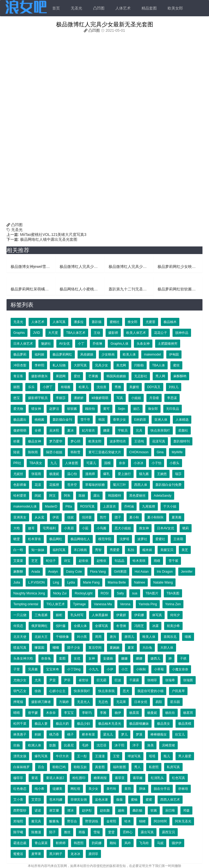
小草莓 (159, 669)
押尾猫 (18, 702)
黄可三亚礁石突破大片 (105, 452)
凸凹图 (99, 8)
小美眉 (69, 528)
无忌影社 (141, 376)
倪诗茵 (87, 517)
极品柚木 (170, 322)
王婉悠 (162, 474)
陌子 (53, 832)
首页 (56, 8)
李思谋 (172, 398)
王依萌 (178, 539)
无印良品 (173, 409)
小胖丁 (48, 387)
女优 (77, 658)
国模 (107, 463)
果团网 (61, 376)
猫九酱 (144, 474)
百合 (41, 767)
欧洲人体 (35, 745)
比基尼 (69, 745)
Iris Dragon (165, 572)
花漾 (38, 485)
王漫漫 (100, 756)
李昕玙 (87, 713)
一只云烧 (20, 615)
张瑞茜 (188, 680)
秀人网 (160, 376)
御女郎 (153, 409)
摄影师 (113, 333)
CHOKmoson (139, 452)
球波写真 (134, 756)
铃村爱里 (20, 496)
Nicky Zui (60, 593)
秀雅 (118, 387)
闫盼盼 (139, 365)
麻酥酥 (18, 572)
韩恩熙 (79, 843)
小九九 (94, 669)
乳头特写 (77, 615)
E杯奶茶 (140, 420)
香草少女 (119, 420)
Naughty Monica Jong (29, 593)
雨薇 (82, 832)
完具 (139, 430)
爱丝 (77, 376)
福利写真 (59, 550)
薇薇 (119, 800)
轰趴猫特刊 (182, 441)
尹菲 (67, 680)
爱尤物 (18, 409)
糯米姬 (147, 550)
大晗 (17, 528)
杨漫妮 (54, 474)
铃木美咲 (139, 561)
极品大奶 (62, 724)
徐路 (38, 691)
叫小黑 (82, 637)
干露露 (134, 680)
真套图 (100, 767)
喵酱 (188, 637)
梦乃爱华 (56, 441)
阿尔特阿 (160, 821)
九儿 (54, 463)
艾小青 (18, 800)
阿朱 (67, 496)
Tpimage (79, 604)
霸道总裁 (20, 843)
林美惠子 (20, 734)
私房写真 (173, 767)
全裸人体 (80, 626)
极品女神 (35, 441)
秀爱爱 (115, 550)
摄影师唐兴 (39, 376)
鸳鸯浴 (18, 854)
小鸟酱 (102, 528)
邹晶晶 (119, 561)
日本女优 (141, 702)
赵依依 (84, 561)
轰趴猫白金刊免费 (168, 485)
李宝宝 (69, 713)
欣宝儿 (180, 734)
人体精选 (182, 420)
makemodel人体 (25, 506)
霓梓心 (128, 832)
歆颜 (53, 745)
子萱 (17, 669)
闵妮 (38, 496)
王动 (97, 333)
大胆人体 (167, 648)
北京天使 (20, 637)
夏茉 (131, 648)
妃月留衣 (88, 430)
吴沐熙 (54, 430)
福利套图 (119, 767)
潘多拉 (79, 322)
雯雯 (111, 832)
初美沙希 (173, 626)
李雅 (103, 713)
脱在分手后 (162, 789)
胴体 (142, 789)
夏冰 (70, 430)
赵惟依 (102, 561)
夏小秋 (134, 517)
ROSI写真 (87, 506)
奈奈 (122, 463)
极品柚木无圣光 (110, 724)
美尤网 (121, 365)
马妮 (160, 843)
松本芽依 (35, 539)
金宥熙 (111, 821)
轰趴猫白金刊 (62, 420)
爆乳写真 (41, 756)
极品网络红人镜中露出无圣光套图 (48, 239)
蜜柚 (134, 800)
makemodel (152, 354)
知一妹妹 (38, 550)
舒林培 (183, 789)
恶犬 (126, 691)
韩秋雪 (75, 452)
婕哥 (31, 528)
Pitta (69, 506)
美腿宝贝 (167, 550)
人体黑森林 (100, 615)
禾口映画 (80, 550)
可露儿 (91, 463)
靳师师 (61, 843)
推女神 (144, 528)
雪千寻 (85, 420)
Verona (125, 604)
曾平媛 (33, 713)
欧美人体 (129, 354)
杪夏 (17, 441)
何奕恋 (18, 626)
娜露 (106, 430)
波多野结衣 (118, 441)
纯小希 (39, 789)
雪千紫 (173, 561)
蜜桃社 (115, 322)
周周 (98, 637)
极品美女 (164, 724)
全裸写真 (102, 626)
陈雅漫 (36, 832)
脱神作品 (182, 333)
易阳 (159, 702)
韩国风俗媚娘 (116, 376)
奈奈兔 (46, 658)
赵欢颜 (105, 810)
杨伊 (118, 713)
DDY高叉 (154, 387)
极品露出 (20, 420)
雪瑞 (97, 832)
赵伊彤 (87, 810)
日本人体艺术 (23, 344)
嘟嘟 (56, 648)
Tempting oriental (26, 604)
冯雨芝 (139, 626)
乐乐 (31, 387)
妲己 (137, 409)
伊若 (56, 517)
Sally (120, 593)
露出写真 (147, 832)
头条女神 (143, 344)
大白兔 (147, 648)
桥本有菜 (88, 734)
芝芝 (35, 561)
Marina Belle (117, 582)
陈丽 (82, 496)
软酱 (154, 810)
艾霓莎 (36, 800)
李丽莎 (61, 398)
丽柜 (59, 615)
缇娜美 (57, 789)
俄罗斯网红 (39, 626)
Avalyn (53, 572)
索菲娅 (138, 778)
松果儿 (84, 387)
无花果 (121, 702)
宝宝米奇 (53, 669)
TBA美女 (36, 463)
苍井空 (72, 485)
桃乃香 (54, 734)
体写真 (157, 615)
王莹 (116, 756)
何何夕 (175, 615)
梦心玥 (75, 441)
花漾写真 (159, 441)
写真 (120, 398)
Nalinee (140, 582)
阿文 (53, 496)
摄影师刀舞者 (41, 702)
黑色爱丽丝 (137, 496)
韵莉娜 (97, 843)
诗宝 (67, 561)
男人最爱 (185, 756)
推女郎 (133, 322)
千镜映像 (62, 637)
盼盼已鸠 (59, 767)
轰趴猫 (97, 322)
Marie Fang (91, 582)
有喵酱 (66, 387)
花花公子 (161, 333)
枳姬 (38, 734)
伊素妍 (121, 615)
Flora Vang (98, 572)
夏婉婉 (115, 648)
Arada (36, 572)
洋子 (136, 745)
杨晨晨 (134, 713)
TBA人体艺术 (76, 333)
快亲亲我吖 (82, 691)
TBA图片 (152, 593)
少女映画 (108, 354)
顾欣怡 (90, 409)
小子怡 (156, 463)
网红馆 (75, 789)
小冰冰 (139, 463)
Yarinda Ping (148, 604)
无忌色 (103, 702)
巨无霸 (102, 680)
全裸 (38, 430)
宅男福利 (49, 528)
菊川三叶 (119, 485)
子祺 (183, 658)
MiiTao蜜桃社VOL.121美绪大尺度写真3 (53, 235)
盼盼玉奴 (80, 767)
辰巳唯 (170, 810)
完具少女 (102, 365)
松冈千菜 (20, 724)
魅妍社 (46, 344)
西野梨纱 (20, 810)
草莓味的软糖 (95, 485)
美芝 (185, 550)
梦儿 (124, 734)
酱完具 (36, 821)
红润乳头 (157, 778)
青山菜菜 (41, 843)
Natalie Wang (163, 582)
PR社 (17, 463)
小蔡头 (174, 463)
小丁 (81, 344)
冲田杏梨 (20, 365)
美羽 (128, 789)
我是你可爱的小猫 (150, 691)
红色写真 (179, 778)
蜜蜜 (149, 800)
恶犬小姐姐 (123, 528)
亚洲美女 (20, 517)
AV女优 (64, 344)
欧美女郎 (175, 8)
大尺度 (53, 333)
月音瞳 (154, 398)
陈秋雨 (33, 452)
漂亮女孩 (20, 756)
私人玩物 (59, 365)
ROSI (105, 593)
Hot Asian (142, 572)
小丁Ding (74, 669)
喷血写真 (20, 648)
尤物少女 (20, 680)
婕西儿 (155, 658)
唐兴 (113, 637)
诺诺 (38, 810)
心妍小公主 (57, 691)
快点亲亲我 (106, 691)
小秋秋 (141, 669)
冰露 (155, 626)
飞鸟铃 (144, 843)
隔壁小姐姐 (54, 452)
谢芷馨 (54, 810)
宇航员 (123, 430)
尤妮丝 (18, 474)
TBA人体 (159, 365)
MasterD (51, 506)
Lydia (71, 582)
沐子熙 (119, 745)
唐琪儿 (129, 637)
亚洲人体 (161, 420)
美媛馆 (134, 387)
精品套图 (149, 8)
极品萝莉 (20, 354)
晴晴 (17, 713)
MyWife (177, 452)
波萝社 (142, 539)
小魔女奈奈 (180, 669)
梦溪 (139, 734)
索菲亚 (120, 778)
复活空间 (95, 648)
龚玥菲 (93, 854)
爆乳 (106, 474)
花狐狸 (54, 485)
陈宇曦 (18, 832)
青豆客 (18, 376)
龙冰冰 (75, 854)
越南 (121, 810)
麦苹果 (36, 854)
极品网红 (56, 539)
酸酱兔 (54, 821)
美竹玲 (111, 789)
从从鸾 (39, 517)
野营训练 (92, 821)
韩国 (102, 420)
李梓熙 (39, 365)
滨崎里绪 (168, 745)
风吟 (128, 843)
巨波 (118, 680)
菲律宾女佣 (79, 800)
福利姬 (39, 354)
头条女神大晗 (23, 658)
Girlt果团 (120, 572)
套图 (62, 658)
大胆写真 (80, 365)
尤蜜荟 (150, 322)
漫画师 (90, 474)
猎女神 (36, 409)
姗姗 (124, 658)
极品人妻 (41, 724)
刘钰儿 (174, 387)
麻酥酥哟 (180, 376)
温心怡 (72, 474)
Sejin (122, 409)
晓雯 (17, 539)
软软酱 (72, 409)
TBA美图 (173, 593)
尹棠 (53, 680)
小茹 (85, 528)
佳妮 (70, 517)
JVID (36, 333)
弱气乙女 (20, 691)
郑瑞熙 (18, 821)
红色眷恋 (20, 789)
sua (135, 593)
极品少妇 (84, 724)
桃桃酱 (39, 420)
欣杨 (17, 745)
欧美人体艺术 (136, 333)
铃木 (128, 821)
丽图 (17, 387)
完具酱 (33, 669)
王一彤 (82, 756)
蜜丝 (176, 365)
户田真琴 (178, 691)
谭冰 (70, 810)
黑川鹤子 (56, 854)
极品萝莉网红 (62, 354)
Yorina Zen (173, 604)
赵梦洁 (54, 409)
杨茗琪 (188, 713)
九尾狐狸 (149, 506)
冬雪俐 (121, 626)
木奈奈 (51, 713)
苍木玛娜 (56, 800)
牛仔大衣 (62, 756)
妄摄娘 (108, 658)
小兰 (125, 669)
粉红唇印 (79, 778)
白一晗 (18, 550)
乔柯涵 (129, 506)
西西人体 (141, 485)
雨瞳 (157, 561)
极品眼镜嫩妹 (139, 724)
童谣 (35, 778)
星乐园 (175, 702)
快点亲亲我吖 (160, 430)
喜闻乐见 (170, 637)
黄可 (106, 409)
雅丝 (67, 832)
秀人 (137, 767)
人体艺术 (123, 8)
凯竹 (103, 517)
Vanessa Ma (103, 604)
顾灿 (113, 843)
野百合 (72, 821)
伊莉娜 (139, 615)
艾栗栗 (18, 561)
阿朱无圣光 (183, 821)
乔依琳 (97, 344)
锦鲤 (142, 821)
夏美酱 (177, 517)
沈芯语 (102, 745)
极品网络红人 (80, 539)
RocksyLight (83, 593)
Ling (56, 582)
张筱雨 (36, 474)
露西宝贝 (168, 832)
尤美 (38, 680)
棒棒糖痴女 (159, 734)
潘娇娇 (79, 398)
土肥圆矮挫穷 (168, 344)
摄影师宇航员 (38, 398)
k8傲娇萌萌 (100, 398)
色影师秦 (20, 485)
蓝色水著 (102, 800)
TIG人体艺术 (56, 604)
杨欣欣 (170, 713)
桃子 (70, 734)
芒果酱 (93, 376)
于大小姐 (170, 506)
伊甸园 (174, 354)
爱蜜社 (160, 539)
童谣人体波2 (55, 778)
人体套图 (72, 463)
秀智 (98, 550)
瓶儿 (167, 756)
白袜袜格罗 (21, 767)
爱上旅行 (124, 474)
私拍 (131, 550)
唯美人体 (149, 637)
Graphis (19, 333)
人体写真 (59, 322)
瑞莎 (178, 474)
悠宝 (17, 398)
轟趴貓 (137, 810)
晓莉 (186, 528)
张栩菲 (152, 680)
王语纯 (139, 441)
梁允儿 (108, 734)
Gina (160, 452)
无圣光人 (84, 702)
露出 (97, 496)
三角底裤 (41, 615)
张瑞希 (170, 680)
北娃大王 (41, 637)
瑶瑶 (152, 756)
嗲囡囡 (39, 648)
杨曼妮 (152, 713)
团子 (118, 517)
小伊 (110, 669)
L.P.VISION (36, 582)
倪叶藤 (61, 626)
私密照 (154, 767)
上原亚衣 (109, 506)
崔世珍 (84, 680)
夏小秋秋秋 (155, 517)
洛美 (150, 745)
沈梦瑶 (124, 539)
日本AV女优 (166, 528)
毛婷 (85, 745)
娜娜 (139, 658)
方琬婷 (64, 702)
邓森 (186, 810)
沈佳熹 (102, 387)
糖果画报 (100, 778)
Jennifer (187, 572)
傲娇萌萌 (20, 430)
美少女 (93, 789)
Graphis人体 (119, 344)
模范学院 (105, 539)
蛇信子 (51, 561)
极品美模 (185, 724)
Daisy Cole (74, 572)
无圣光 (76, 8)
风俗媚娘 (87, 354)
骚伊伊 (177, 843)
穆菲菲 (18, 778)
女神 (92, 658)
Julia (17, 582)
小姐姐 (136, 398)
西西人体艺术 (170, 800)
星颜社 (183, 430)
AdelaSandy (163, 496)
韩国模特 (115, 496)
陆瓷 (17, 452)
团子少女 (74, 648)
